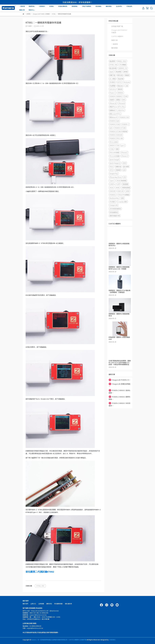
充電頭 (112, 100)
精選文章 (22, 10)
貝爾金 (118, 100)
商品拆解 (121, 79)
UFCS (111, 170)
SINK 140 (120, 191)
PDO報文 (112, 202)
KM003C (120, 93)
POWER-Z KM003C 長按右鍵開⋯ (119, 392)
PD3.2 (111, 167)
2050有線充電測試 (115, 209)
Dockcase (127, 82)
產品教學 (112, 61)
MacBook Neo (114, 198)
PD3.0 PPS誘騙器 (124, 195)
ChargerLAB (114, 205)
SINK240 (112, 191)
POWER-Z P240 (115, 124)
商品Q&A (120, 86)
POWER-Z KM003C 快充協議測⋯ (119, 404)
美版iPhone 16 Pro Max (117, 107)
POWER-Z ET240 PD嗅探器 (118, 131)
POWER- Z (125, 124)
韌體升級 (118, 167)
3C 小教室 (113, 79)
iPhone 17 (125, 156)
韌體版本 (112, 110)
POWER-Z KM (124, 117)
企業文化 (33, 604)
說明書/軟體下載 (117, 26)
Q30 (124, 170)
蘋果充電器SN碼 (115, 216)
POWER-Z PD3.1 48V (116, 138)
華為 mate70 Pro (115, 114)
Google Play (114, 174)
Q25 (111, 128)
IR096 (117, 188)
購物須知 (49, 604)
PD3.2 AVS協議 (114, 152)
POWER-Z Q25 (114, 121)
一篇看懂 (22, 6)
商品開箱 (118, 72)
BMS (124, 100)
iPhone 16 (113, 103)
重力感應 (126, 167)
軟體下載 (112, 75)
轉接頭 (120, 89)
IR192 (111, 188)
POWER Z (113, 195)
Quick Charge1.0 (115, 163)
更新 (122, 198)
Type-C (112, 181)
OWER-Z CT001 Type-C (117, 145)
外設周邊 (112, 86)
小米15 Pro (121, 110)
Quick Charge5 (114, 159)
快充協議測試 (114, 212)
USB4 (124, 163)
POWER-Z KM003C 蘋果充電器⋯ (119, 398)
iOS (125, 177)
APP (119, 184)
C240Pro (112, 184)
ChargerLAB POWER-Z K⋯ (120, 380)
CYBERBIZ (112, 640)
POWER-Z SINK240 (116, 135)
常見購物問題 (58, 604)
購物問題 (114, 48)
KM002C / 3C (123, 68)
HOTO (119, 82)
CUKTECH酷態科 (117, 36)
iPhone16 (122, 103)
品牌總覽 (41, 604)
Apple (112, 72)
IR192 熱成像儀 (121, 181)
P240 (126, 96)
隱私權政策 (68, 604)
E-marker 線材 (122, 202)
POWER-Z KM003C (116, 96)
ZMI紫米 (112, 82)
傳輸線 (127, 75)
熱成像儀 (125, 184)
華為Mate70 (113, 117)
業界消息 (120, 75)
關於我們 (25, 604)
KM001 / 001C (122, 61)
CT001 (112, 149)
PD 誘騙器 (123, 65)
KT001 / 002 (40, 586)
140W (127, 191)
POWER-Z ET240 (120, 128)
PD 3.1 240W (114, 142)
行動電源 (118, 170)
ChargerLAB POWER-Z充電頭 (119, 31)
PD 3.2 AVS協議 (114, 156)
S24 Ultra (113, 89)
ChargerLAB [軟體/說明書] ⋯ (120, 385)
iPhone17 (124, 152)
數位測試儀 (113, 68)
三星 (127, 86)
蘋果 (117, 149)
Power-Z (112, 93)
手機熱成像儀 (126, 188)
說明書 (125, 72)
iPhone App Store (115, 177)
